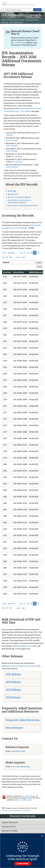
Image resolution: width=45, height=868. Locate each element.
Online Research (10, 823)
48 (10, 257)
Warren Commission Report (19, 197)
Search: (6, 262)
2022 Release (13, 690)
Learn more (23, 864)
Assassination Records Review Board (23, 205)
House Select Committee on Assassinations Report (19, 201)
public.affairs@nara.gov (21, 766)
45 (38, 253)
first (4, 253)
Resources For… (9, 827)
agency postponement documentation (22, 666)
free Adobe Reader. (30, 796)
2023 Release (13, 682)
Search (37, 10)
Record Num (19, 272)
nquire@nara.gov (18, 751)
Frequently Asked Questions (22, 720)
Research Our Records (16, 20)
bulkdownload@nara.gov (22, 646)
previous (11, 253)
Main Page (12, 191)
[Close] (42, 836)
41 (24, 253)
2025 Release (13, 674)
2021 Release (13, 697)
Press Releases (14, 728)
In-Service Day (19, 42)
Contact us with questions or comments (16, 810)
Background (13, 194)
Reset (39, 267)
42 (28, 253)
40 (21, 253)
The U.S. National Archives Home (18, 4)
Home (4, 20)
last (23, 257)
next (18, 257)
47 (7, 257)
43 (31, 253)
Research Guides (10, 831)
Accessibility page (25, 800)
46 (3, 257)
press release (11, 140)
